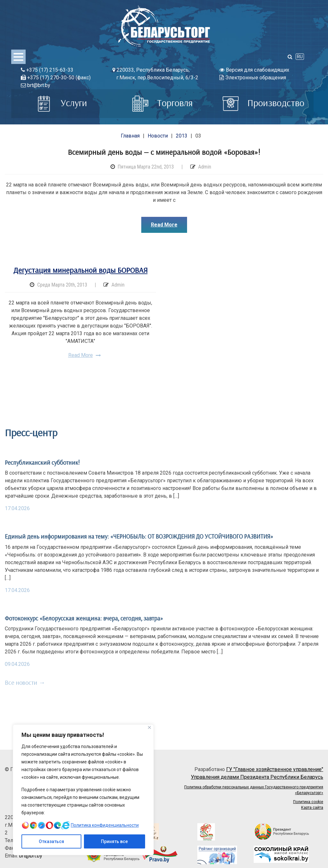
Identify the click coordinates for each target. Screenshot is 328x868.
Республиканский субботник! (42, 462)
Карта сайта (312, 808)
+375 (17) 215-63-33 (47, 70)
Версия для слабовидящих (254, 70)
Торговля (163, 103)
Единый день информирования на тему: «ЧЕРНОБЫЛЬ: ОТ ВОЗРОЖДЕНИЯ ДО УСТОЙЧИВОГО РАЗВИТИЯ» (139, 536)
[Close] (149, 727)
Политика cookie (308, 802)
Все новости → (25, 682)
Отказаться (51, 841)
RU (300, 57)
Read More (164, 225)
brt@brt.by (36, 85)
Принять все (114, 841)
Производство (263, 103)
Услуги (61, 103)
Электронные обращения (253, 78)
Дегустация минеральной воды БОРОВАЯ (81, 270)
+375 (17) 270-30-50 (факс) (56, 78)
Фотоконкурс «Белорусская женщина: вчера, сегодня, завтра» (84, 618)
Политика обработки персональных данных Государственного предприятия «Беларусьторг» (254, 790)
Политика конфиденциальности (105, 825)
